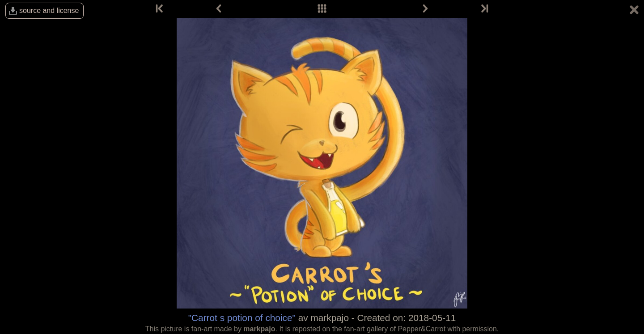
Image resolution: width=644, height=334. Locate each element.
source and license (49, 11)
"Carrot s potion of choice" (242, 318)
